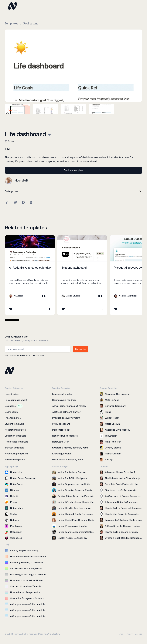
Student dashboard (74, 268)
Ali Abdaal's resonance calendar (30, 268)
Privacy (129, 634)
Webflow (56, 634)
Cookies (139, 634)
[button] (136, 6)
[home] (13, 6)
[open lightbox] (73, 66)
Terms (120, 634)
